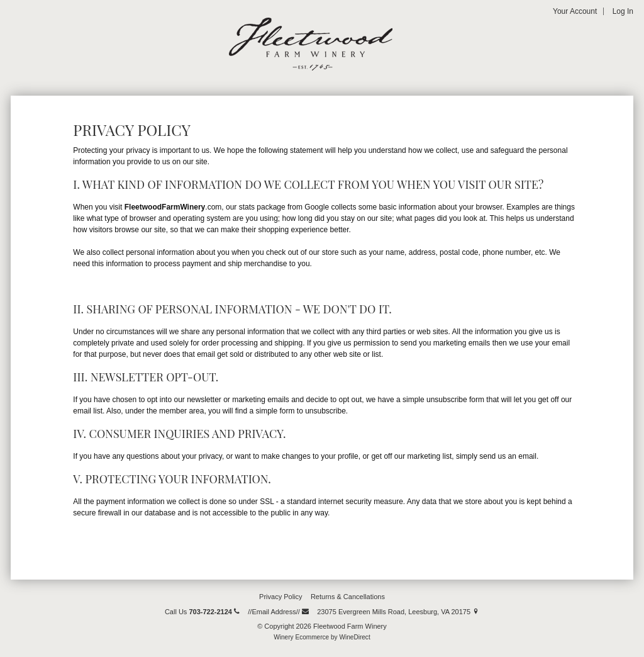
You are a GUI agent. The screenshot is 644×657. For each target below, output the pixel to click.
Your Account (575, 11)
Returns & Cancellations (348, 597)
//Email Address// (278, 612)
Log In (623, 11)
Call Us (202, 612)
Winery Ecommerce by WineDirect (322, 637)
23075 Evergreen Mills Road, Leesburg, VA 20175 (398, 612)
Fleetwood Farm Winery (311, 44)
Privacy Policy (280, 597)
